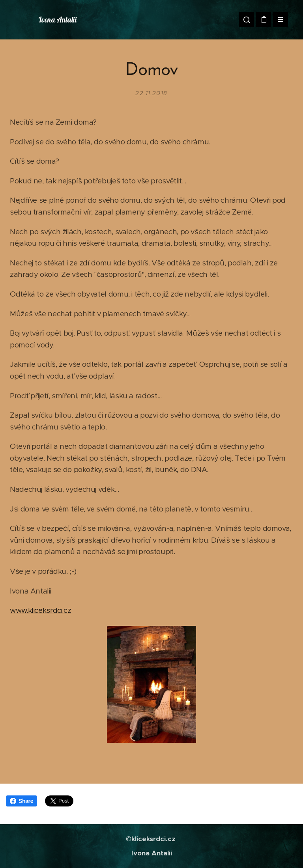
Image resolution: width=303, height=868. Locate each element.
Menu (278, 20)
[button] (247, 20)
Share (22, 801)
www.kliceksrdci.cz (40, 610)
